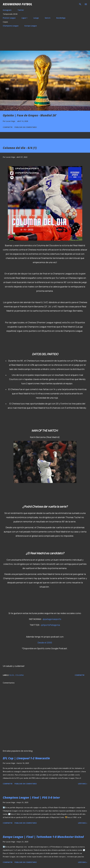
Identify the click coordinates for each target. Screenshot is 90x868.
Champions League (11, 26)
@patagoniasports (52, 619)
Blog (12, 675)
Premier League (9, 18)
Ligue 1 (24, 18)
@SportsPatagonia (50, 625)
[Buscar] (80, 4)
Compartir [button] (8, 127)
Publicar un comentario (26, 127)
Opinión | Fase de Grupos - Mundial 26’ (30, 115)
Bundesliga (61, 18)
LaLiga (36, 18)
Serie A (48, 18)
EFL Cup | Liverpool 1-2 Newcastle (26, 758)
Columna (20, 675)
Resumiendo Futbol (18, 4)
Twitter (21, 10)
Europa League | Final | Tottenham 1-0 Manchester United (43, 837)
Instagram (7, 10)
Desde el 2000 (45, 643)
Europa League (31, 26)
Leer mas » (83, 784)
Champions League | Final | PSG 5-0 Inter (31, 797)
